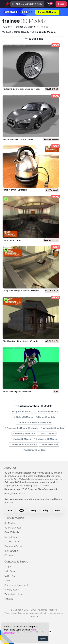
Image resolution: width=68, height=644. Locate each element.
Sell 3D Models (12, 542)
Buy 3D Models (14, 518)
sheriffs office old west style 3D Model (21, 341)
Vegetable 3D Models (52, 428)
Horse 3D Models (45, 417)
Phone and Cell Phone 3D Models (21, 428)
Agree (43, 639)
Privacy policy (11, 590)
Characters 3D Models (47, 412)
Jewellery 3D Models (24, 434)
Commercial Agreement (16, 585)
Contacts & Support (17, 562)
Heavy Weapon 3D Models (23, 444)
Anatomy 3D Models (34, 450)
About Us (10, 468)
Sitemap (34, 616)
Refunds (9, 599)
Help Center (10, 571)
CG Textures (11, 537)
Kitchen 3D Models (23, 417)
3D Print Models (13, 528)
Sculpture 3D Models (21, 412)
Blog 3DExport (12, 551)
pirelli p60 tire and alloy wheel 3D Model (21, 89)
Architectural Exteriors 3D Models (34, 423)
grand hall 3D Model (12, 240)
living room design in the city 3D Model (21, 291)
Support (8, 567)
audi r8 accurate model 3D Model (18, 139)
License (8, 581)
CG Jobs (9, 555)
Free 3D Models (13, 532)
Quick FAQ (10, 576)
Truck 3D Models (49, 444)
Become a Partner (14, 546)
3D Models (10, 523)
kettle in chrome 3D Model (15, 190)
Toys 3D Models (47, 434)
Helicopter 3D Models (46, 439)
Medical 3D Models (21, 439)
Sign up (61, 4)
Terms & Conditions (14, 594)
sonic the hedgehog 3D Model (17, 392)
